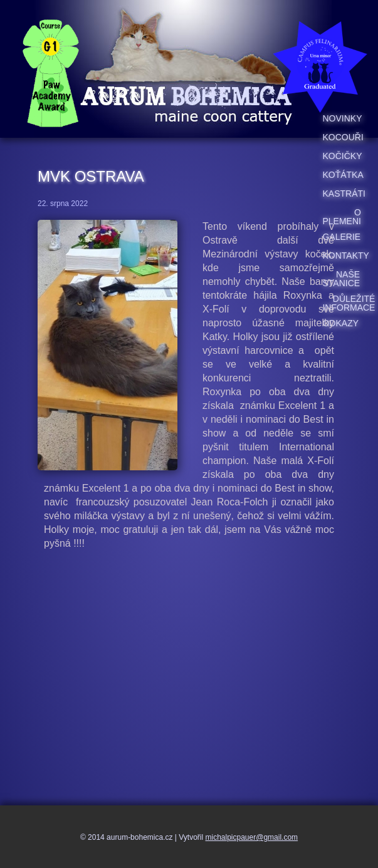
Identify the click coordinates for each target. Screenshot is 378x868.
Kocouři (343, 137)
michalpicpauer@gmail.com (252, 837)
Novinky (342, 118)
